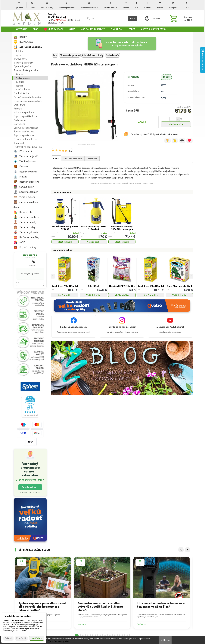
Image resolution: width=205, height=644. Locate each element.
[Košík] (180, 18)
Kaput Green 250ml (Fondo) (65, 286)
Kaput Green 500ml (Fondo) (151, 286)
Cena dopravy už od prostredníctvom (154, 134)
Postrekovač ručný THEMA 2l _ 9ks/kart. (93, 228)
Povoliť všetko (37, 638)
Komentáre (92, 159)
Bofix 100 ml (93, 286)
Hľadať (132, 19)
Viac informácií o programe (30, 492)
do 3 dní (76, 233)
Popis (56, 159)
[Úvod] (27, 18)
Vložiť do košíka (176, 124)
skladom (104, 233)
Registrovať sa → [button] (30, 487)
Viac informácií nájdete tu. (59, 641)
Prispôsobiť (21, 638)
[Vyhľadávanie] (107, 18)
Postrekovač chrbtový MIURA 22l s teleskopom (122, 228)
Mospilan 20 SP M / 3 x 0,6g (122, 286)
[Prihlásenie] (152, 18)
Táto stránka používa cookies (17, 616)
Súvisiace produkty (73, 159)
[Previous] (181, 553)
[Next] (188, 553)
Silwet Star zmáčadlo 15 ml (179, 286)
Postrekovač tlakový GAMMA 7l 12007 (65, 228)
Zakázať (8, 638)
